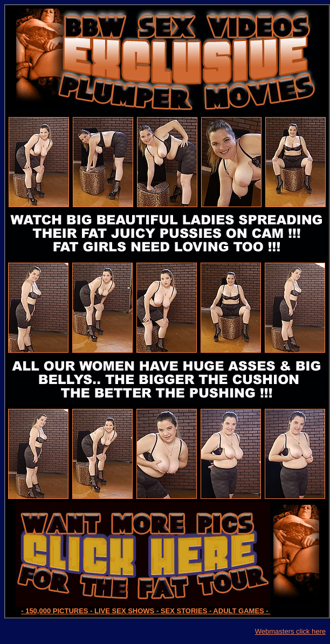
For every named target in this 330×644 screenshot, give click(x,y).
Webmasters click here (290, 631)
